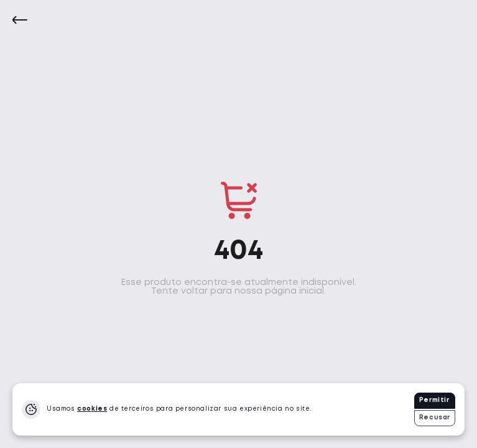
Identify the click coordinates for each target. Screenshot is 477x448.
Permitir (434, 400)
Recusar (435, 418)
